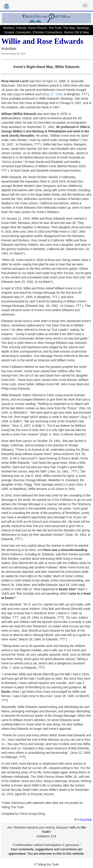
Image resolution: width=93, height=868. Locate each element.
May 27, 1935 (53, 94)
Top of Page (86, 819)
